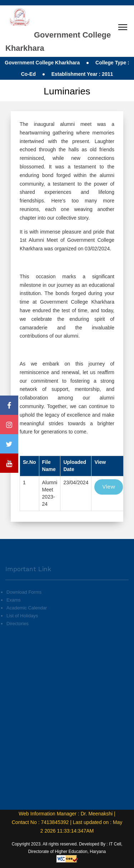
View (109, 487)
